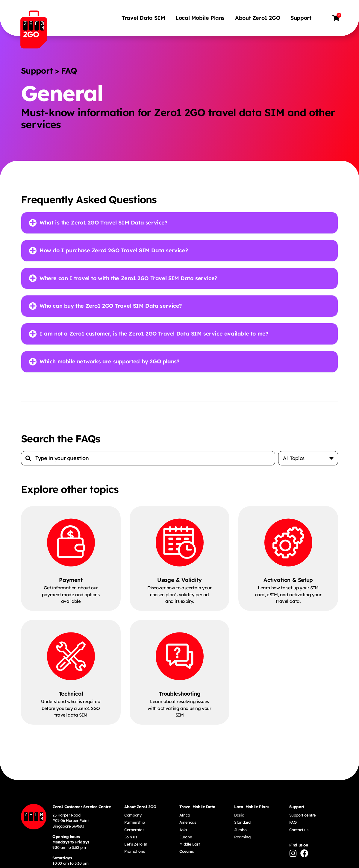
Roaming (242, 837)
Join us (131, 837)
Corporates (134, 830)
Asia (183, 830)
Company (133, 816)
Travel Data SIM (144, 18)
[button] (179, 223)
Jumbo (240, 830)
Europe (186, 837)
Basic (239, 816)
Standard (242, 823)
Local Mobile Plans (201, 18)
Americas (188, 823)
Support (301, 18)
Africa (185, 816)
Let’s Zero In (136, 845)
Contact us (299, 830)
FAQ (293, 823)
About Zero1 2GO (258, 18)
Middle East (190, 845)
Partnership (135, 823)
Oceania (187, 852)
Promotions (134, 852)
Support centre (303, 816)
